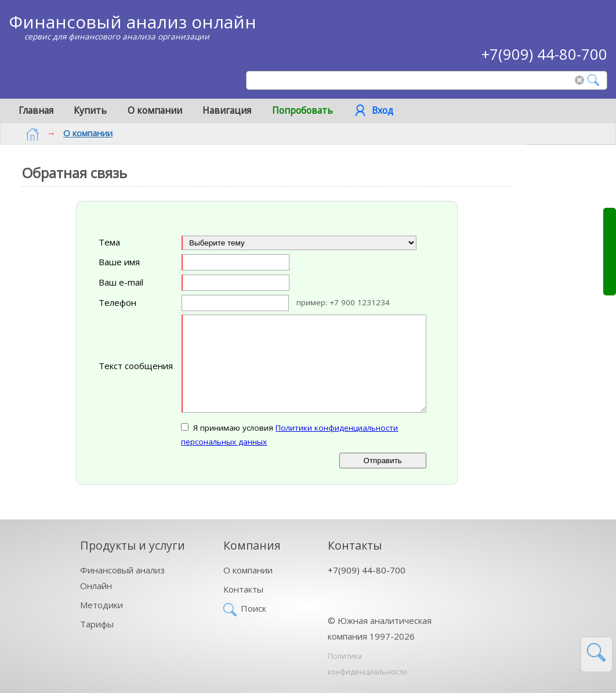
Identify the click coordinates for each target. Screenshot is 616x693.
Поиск (253, 607)
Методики (102, 604)
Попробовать (302, 110)
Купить (90, 110)
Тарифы (97, 623)
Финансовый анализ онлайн (133, 22)
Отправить (383, 460)
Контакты (243, 588)
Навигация (227, 110)
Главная (36, 110)
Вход (383, 110)
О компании (155, 110)
